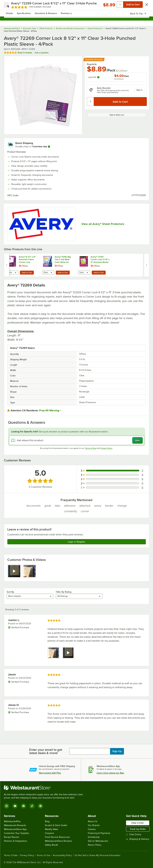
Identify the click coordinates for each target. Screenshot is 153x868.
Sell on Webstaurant (98, 841)
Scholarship (94, 837)
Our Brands (94, 825)
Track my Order (138, 829)
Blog (47, 821)
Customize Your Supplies (16, 833)
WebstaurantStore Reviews (58, 841)
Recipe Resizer (12, 837)
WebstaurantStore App (15, 829)
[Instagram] (7, 806)
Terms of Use (90, 448)
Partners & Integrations (16, 841)
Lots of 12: (94, 77)
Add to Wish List (117, 115)
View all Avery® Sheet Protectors (103, 224)
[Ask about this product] (77, 440)
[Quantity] (91, 102)
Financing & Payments (99, 833)
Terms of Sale (11, 855)
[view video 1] (14, 571)
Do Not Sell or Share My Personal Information (97, 855)
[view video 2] (68, 653)
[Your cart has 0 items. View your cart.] (144, 6)
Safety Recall (51, 845)
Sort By (10, 592)
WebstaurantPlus (12, 821)
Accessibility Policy (62, 855)
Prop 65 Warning (49, 410)
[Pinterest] (40, 806)
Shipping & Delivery (138, 839)
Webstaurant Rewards (15, 825)
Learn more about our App (110, 773)
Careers (92, 829)
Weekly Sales (52, 829)
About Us (93, 821)
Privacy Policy (106, 448)
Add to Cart (27, 273)
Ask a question (42, 53)
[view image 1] (54, 653)
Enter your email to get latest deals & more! (46, 751)
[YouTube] (15, 806)
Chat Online (134, 834)
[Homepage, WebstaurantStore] (76, 6)
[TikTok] (32, 806)
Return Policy (95, 845)
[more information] (49, 147)
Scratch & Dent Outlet (56, 825)
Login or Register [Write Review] (76, 542)
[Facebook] (24, 806)
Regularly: (92, 64)
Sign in (139, 90)
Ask (137, 440)
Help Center (138, 823)
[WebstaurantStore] (45, 788)
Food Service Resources (57, 837)
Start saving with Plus (50, 773)
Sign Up (117, 751)
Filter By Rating (64, 592)
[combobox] (77, 15)
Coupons (49, 833)
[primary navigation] (11, 6)
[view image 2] (30, 571)
